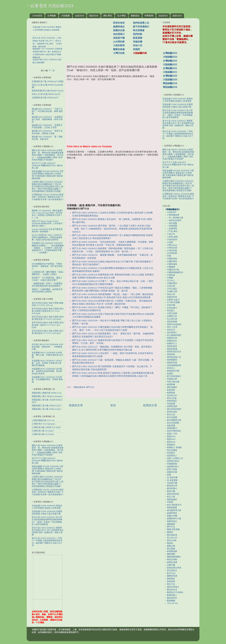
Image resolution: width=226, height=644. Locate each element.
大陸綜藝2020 (170, 80)
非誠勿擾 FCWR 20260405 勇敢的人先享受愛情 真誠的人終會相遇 (47, 507)
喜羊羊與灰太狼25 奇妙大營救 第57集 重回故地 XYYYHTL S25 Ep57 (48, 332)
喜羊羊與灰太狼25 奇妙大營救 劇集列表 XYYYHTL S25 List (48, 304)
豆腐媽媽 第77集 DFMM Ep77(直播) (48, 81)
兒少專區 (121, 16)
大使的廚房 (119, 45)
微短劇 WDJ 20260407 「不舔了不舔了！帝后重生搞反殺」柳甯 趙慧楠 (47, 111)
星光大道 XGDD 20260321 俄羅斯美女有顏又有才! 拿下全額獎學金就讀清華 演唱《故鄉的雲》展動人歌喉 (48, 531)
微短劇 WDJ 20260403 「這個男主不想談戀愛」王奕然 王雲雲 (47, 126)
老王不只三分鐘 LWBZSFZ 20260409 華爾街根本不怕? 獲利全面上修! (47, 166)
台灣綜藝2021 (170, 68)
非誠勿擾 (138, 42)
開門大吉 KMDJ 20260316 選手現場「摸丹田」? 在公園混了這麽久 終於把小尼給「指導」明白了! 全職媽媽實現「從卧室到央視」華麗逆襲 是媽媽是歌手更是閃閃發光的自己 (112, 229)
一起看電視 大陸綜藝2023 (50, 6)
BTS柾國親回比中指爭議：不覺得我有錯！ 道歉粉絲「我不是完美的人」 (47, 266)
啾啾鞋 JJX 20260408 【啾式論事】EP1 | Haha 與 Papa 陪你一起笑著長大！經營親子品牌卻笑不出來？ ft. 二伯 (48, 214)
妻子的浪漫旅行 (141, 27)
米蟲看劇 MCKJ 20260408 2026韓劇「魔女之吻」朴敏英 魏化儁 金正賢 (48, 355)
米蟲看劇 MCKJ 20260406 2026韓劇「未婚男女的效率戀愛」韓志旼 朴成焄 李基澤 (47, 371)
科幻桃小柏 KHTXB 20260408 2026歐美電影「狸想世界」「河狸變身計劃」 (47, 347)
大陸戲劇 (65, 16)
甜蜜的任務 (119, 30)
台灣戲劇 (52, 16)
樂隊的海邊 (119, 49)
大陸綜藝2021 (170, 72)
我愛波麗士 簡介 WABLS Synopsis (47, 396)
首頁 (113, 405)
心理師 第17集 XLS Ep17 (43, 431)
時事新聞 (149, 16)
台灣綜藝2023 (170, 53)
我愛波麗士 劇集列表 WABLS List (47, 393)
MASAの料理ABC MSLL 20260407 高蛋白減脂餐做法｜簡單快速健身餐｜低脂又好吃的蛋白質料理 (47, 237)
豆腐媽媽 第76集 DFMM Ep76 (45, 98)
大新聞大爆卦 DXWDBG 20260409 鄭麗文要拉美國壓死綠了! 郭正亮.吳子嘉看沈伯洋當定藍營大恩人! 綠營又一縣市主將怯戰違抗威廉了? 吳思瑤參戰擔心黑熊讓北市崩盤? (48, 187)
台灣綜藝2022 (170, 61)
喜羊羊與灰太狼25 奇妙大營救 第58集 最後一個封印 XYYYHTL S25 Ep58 (48, 325)
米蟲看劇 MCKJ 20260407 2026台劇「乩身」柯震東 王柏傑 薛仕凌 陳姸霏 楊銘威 (47, 363)
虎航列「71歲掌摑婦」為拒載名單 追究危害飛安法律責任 (47, 291)
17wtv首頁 (37, 16)
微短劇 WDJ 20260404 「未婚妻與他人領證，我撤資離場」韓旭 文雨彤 (47, 119)
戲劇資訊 (135, 16)
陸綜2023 (177, 16)
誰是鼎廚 (138, 38)
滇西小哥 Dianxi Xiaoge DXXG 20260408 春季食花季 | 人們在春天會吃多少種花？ (47, 223)
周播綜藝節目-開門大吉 (84, 387)
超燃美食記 (119, 27)
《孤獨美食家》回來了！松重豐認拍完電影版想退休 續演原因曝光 (47, 285)
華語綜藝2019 (170, 83)
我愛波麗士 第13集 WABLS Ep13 (47, 409)
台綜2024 (79, 16)
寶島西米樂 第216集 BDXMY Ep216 (48, 91)
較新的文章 (76, 405)
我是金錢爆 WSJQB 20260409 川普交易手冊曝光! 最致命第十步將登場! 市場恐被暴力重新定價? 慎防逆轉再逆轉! (48, 175)
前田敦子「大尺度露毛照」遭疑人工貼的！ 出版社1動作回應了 (47, 279)
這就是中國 (119, 38)
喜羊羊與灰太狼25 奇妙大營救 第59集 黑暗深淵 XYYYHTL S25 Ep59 (48, 318)
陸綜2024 (94, 16)
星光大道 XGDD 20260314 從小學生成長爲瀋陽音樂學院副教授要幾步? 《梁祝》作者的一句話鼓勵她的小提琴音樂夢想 (47, 521)
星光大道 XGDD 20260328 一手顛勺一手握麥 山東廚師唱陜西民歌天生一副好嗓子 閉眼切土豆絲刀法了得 (47, 542)
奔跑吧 (136, 49)
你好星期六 (119, 34)
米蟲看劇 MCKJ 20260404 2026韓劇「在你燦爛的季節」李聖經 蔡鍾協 (47, 379)
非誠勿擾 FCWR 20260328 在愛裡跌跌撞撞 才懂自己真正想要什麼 (47, 513)
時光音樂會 (139, 30)
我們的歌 (138, 34)
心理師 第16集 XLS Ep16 (43, 434)
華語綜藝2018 (170, 87)
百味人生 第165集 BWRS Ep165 (46, 94)
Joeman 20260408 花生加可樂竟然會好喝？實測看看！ (47, 230)
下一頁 (52, 71)
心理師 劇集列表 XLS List (43, 420)
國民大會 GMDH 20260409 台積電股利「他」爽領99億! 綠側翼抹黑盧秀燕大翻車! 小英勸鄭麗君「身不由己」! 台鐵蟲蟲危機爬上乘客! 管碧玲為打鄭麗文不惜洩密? (48, 155)
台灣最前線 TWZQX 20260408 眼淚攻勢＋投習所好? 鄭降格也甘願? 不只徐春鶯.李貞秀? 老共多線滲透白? (48, 197)
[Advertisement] (90, 39)
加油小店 (138, 45)
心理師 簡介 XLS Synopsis (44, 424)
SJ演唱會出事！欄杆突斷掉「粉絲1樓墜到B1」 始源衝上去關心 (48, 273)
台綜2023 (163, 16)
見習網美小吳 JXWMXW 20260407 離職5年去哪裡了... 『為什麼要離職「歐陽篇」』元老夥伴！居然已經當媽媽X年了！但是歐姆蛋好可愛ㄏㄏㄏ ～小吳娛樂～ (48, 248)
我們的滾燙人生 (141, 23)
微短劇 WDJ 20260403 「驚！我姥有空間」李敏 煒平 (47, 138)
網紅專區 (108, 16)
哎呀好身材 (119, 23)
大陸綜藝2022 (170, 65)
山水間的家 (119, 42)
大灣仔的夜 (119, 53)
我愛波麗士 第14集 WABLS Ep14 (47, 406)
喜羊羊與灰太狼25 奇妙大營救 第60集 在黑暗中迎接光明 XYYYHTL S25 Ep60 (48, 311)
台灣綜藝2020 (170, 76)
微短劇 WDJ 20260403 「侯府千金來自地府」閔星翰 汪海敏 (47, 132)
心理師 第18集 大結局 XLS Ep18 (46, 427)
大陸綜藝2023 (170, 57)
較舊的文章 (150, 405)
